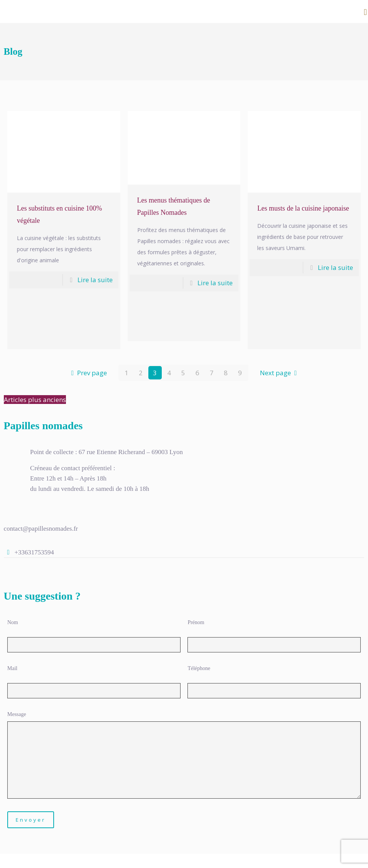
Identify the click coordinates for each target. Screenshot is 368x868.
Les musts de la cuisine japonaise (303, 208)
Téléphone (199, 668)
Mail (12, 668)
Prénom (196, 622)
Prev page (87, 373)
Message (17, 714)
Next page (280, 373)
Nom (13, 622)
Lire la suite (95, 280)
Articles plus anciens (35, 400)
